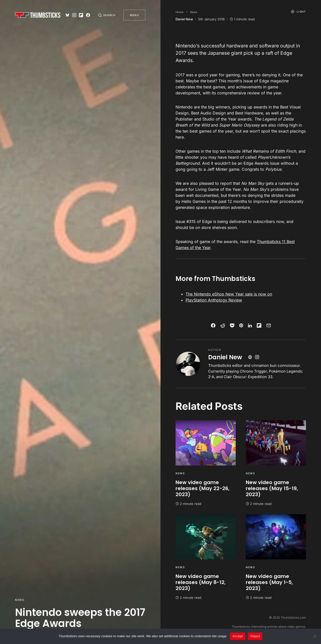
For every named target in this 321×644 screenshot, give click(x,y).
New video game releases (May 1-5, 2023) (269, 582)
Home (179, 12)
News (20, 600)
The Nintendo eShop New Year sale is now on (229, 294)
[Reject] (315, 636)
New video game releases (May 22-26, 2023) (203, 488)
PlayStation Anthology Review (214, 300)
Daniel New (225, 357)
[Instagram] (74, 15)
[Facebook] (88, 15)
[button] (107, 15)
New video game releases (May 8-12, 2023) (201, 582)
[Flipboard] (81, 15)
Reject (255, 636)
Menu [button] (134, 15)
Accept (238, 636)
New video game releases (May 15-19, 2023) (272, 488)
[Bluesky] (67, 15)
